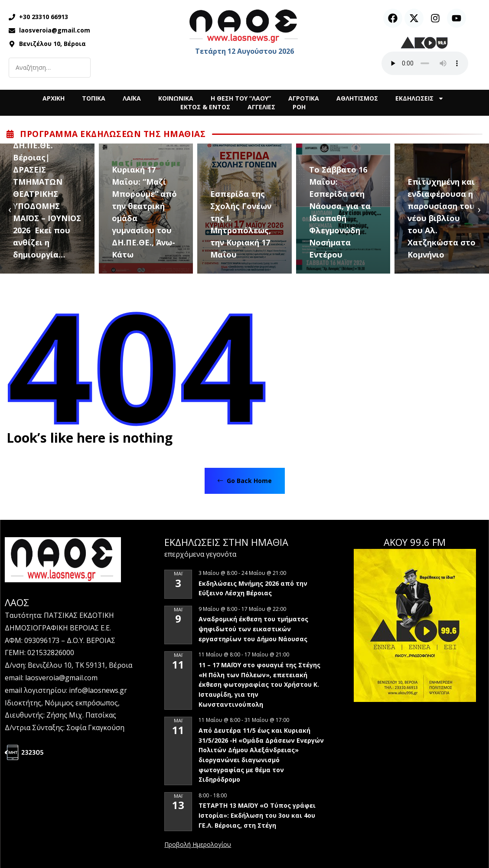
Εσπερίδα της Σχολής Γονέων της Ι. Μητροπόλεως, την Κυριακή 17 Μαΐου (241, 224)
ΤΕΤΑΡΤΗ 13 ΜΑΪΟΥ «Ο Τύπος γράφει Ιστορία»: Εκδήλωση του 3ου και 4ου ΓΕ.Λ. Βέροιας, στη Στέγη (257, 815)
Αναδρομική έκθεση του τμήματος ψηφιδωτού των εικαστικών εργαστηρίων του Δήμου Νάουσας (253, 629)
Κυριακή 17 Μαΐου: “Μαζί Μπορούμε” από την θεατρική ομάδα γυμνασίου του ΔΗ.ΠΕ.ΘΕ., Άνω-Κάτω (144, 212)
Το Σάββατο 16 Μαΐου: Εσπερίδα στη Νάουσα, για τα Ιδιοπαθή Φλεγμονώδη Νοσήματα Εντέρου (340, 212)
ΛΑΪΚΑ (132, 98)
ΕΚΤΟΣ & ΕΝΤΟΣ (205, 107)
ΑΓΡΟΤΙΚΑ (304, 98)
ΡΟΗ (299, 107)
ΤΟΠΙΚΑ (94, 98)
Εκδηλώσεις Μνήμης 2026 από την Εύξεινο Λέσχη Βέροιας (253, 588)
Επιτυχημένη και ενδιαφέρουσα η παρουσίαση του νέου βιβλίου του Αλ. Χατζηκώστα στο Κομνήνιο (442, 218)
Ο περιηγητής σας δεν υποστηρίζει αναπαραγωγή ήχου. (425, 63)
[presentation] (10, 209)
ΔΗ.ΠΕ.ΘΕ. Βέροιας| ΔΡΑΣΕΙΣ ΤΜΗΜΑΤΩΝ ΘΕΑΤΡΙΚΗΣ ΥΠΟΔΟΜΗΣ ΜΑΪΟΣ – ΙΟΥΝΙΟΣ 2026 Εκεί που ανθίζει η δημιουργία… (47, 200)
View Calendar (198, 845)
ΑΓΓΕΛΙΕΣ (261, 107)
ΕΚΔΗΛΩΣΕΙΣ (420, 98)
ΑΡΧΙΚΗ (54, 98)
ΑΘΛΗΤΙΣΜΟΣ (357, 98)
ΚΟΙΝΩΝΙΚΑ (176, 98)
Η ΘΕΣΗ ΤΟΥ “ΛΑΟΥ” (241, 98)
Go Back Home (245, 481)
